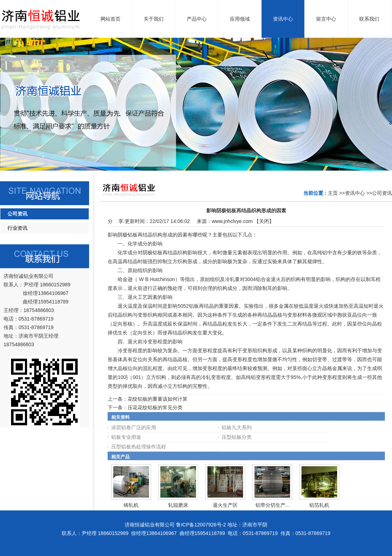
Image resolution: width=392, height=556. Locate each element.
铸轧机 (131, 505)
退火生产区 (225, 505)
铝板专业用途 (126, 437)
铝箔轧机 (319, 505)
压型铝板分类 (237, 437)
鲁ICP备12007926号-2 (201, 525)
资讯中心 (355, 193)
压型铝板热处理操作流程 (139, 447)
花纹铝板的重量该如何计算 (158, 399)
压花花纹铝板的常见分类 (155, 407)
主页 (333, 193)
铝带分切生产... (273, 505)
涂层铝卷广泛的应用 (134, 427)
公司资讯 (382, 193)
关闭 (264, 221)
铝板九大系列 (237, 427)
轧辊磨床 (178, 505)
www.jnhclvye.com (232, 221)
